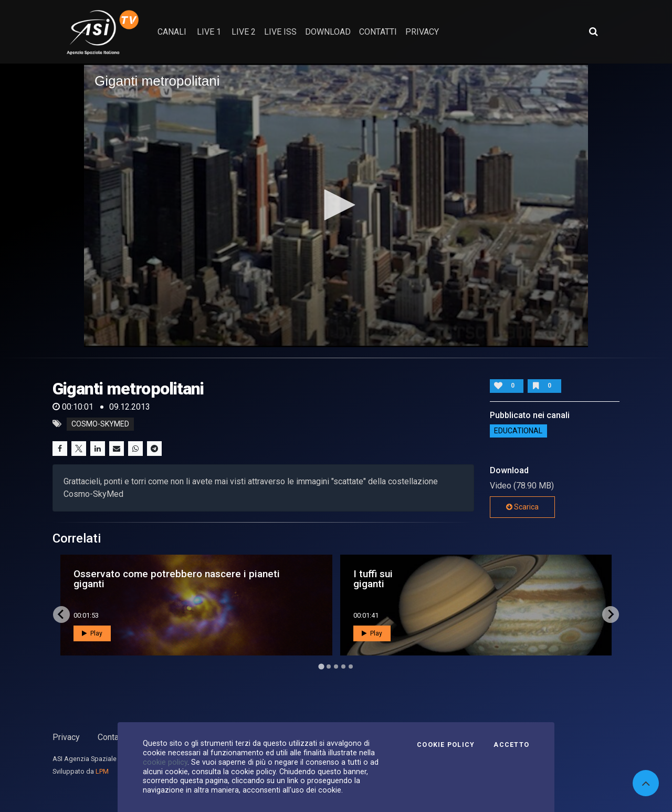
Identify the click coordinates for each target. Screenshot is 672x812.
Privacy (66, 737)
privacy (422, 32)
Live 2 (244, 32)
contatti (378, 32)
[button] (336, 205)
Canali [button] (172, 32)
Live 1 (209, 32)
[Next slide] (611, 615)
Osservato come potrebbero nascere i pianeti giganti (177, 579)
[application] (336, 205)
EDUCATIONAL (518, 431)
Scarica (522, 507)
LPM (102, 771)
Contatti (112, 737)
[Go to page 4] (343, 667)
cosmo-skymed (100, 424)
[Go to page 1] (321, 666)
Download (328, 32)
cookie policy (165, 762)
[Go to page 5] (351, 667)
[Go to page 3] (336, 667)
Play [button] (92, 633)
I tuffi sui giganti (373, 579)
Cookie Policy (446, 745)
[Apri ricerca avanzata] (593, 32)
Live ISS (280, 32)
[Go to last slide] (61, 615)
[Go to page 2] (329, 667)
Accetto (511, 745)
